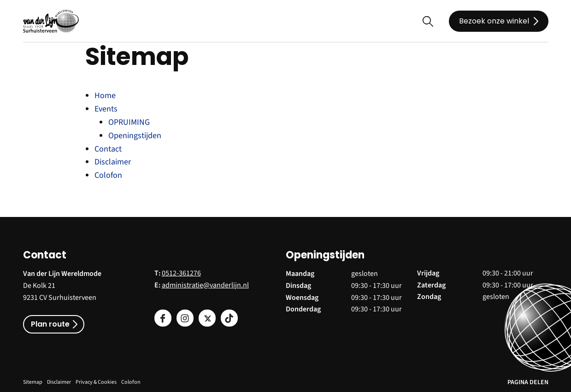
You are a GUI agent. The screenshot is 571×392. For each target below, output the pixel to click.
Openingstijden (135, 136)
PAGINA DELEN (528, 382)
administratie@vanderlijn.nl (205, 285)
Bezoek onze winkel (494, 21)
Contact (108, 149)
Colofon (108, 175)
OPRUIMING (129, 122)
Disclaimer (113, 162)
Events (106, 109)
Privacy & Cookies (96, 382)
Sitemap (33, 382)
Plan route (50, 324)
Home (105, 96)
